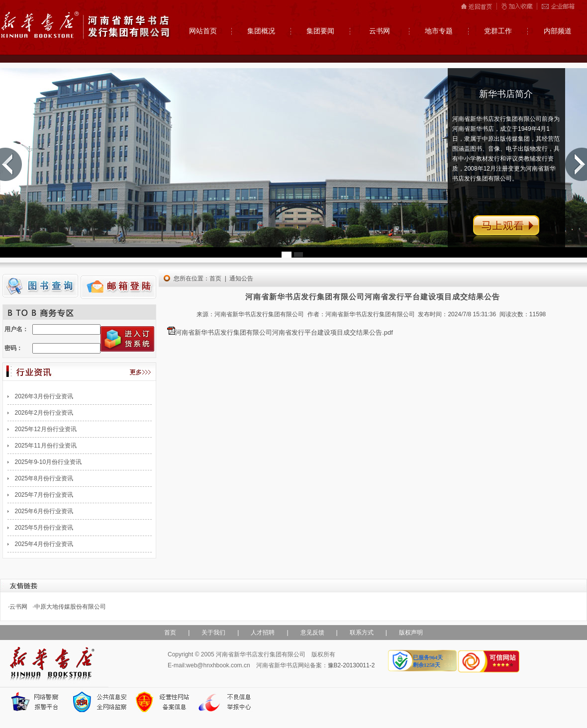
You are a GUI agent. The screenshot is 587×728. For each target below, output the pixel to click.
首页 (215, 278)
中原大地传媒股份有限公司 (70, 607)
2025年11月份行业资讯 (46, 446)
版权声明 (411, 633)
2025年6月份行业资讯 (44, 511)
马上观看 (506, 232)
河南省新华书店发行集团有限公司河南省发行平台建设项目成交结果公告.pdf (284, 332)
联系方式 (362, 633)
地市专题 (439, 31)
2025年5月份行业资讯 (44, 528)
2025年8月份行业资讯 (44, 478)
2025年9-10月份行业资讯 (49, 462)
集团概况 (261, 31)
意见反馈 (312, 633)
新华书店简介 (506, 94)
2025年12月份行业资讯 (46, 429)
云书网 (380, 31)
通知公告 (241, 278)
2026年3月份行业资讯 (44, 396)
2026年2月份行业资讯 (44, 413)
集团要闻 (320, 31)
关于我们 (213, 633)
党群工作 (498, 31)
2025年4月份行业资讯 (44, 544)
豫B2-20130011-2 (351, 665)
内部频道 (558, 31)
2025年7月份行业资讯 (44, 495)
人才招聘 (263, 633)
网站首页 (203, 31)
